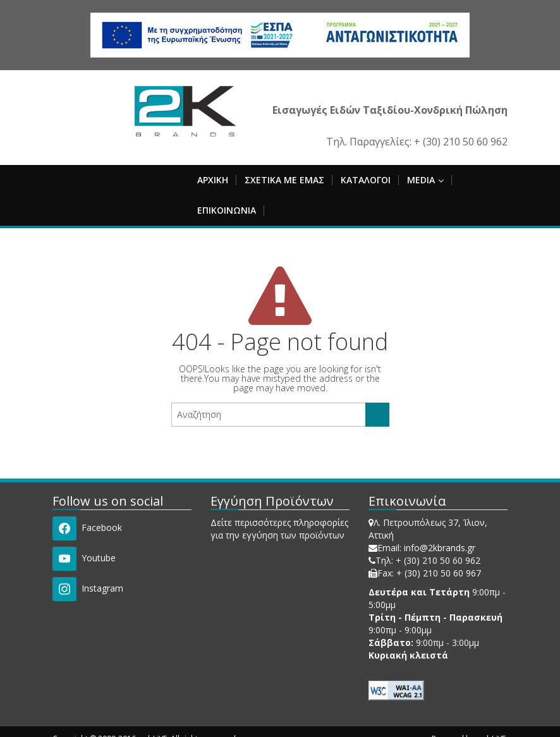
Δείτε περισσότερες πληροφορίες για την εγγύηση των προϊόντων (279, 529)
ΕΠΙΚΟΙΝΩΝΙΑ (227, 210)
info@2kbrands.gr (440, 548)
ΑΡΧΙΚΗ (213, 180)
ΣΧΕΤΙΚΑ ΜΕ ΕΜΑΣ (284, 180)
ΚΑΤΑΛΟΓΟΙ (366, 180)
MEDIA (425, 180)
